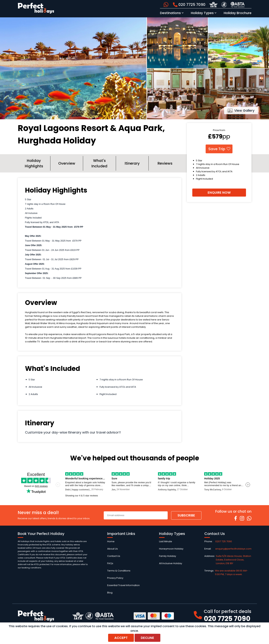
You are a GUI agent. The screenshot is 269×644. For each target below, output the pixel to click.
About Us (112, 549)
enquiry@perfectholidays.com (233, 549)
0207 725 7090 (224, 541)
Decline (147, 638)
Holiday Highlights (34, 163)
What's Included (99, 163)
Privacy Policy (115, 578)
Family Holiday (168, 556)
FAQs (110, 563)
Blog (110, 593)
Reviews (165, 163)
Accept (121, 638)
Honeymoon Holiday (171, 549)
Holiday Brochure (238, 13)
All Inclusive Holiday (171, 563)
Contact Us (114, 556)
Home (111, 541)
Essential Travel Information (123, 585)
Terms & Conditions (119, 571)
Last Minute (166, 541)
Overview (67, 163)
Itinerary (132, 163)
